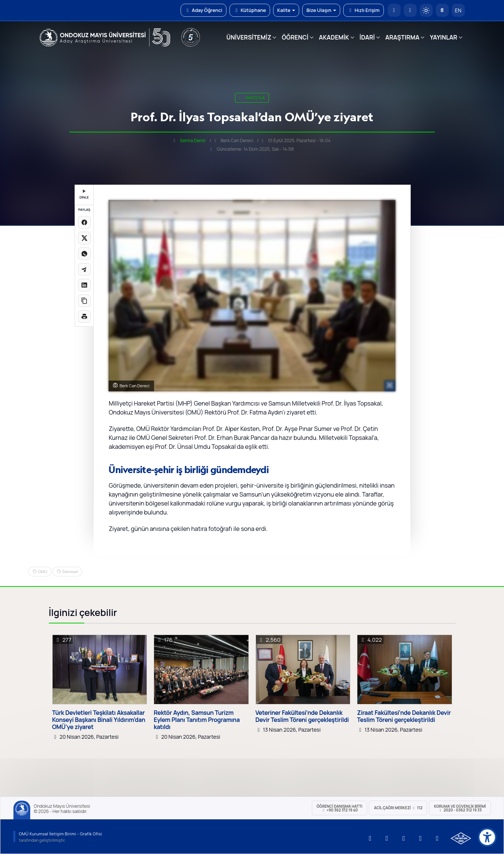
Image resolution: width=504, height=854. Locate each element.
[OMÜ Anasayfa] (394, 10)
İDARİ (367, 37)
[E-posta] (410, 10)
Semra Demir (193, 140)
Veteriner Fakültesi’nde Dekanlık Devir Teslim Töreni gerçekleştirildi (302, 716)
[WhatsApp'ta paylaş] (84, 254)
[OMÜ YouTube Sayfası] (370, 838)
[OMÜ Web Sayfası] (105, 38)
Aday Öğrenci (204, 10)
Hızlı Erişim (363, 10)
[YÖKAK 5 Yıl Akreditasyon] (191, 37)
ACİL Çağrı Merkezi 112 (398, 808)
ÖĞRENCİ (295, 37)
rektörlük (252, 98)
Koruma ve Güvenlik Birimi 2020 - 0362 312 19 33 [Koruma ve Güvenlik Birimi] (460, 808)
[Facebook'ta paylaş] (84, 222)
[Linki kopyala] (84, 301)
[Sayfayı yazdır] (84, 316)
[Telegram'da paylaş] (84, 269)
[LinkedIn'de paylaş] (84, 285)
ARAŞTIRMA (402, 37)
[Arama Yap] (442, 10)
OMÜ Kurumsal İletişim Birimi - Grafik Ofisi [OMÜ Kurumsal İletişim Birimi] (61, 834)
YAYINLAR (443, 37)
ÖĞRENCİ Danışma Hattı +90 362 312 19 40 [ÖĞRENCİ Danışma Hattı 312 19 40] (340, 808)
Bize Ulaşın (321, 10)
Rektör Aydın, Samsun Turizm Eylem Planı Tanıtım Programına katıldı (197, 720)
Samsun (70, 571)
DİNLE (84, 195)
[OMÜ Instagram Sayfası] (404, 838)
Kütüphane (250, 10)
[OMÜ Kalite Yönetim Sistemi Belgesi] (461, 838)
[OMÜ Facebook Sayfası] (438, 838)
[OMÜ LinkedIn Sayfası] (387, 838)
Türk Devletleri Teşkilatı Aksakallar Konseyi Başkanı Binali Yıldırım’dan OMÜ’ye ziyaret (99, 720)
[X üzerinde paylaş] (84, 238)
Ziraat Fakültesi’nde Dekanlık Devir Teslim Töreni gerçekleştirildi (404, 716)
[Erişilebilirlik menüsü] (487, 837)
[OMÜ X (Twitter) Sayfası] (421, 838)
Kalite (286, 10)
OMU (43, 571)
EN (458, 10)
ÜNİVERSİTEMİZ (249, 37)
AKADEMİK (334, 37)
